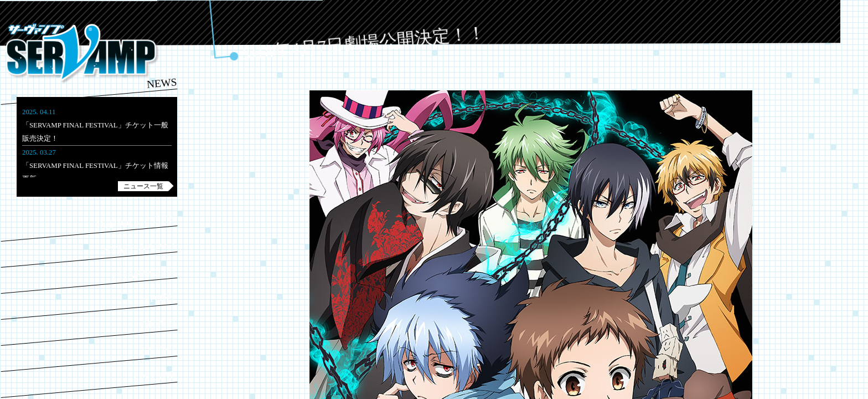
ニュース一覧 (143, 186)
